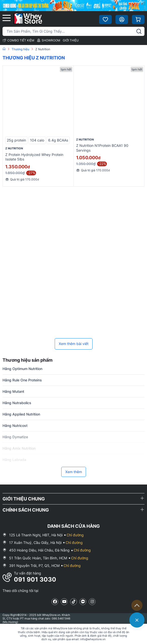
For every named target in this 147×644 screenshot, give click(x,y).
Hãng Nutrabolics (17, 403)
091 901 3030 (35, 579)
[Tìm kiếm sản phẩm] (73, 31)
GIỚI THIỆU (71, 40)
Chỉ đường (75, 535)
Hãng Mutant (13, 391)
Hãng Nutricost (15, 425)
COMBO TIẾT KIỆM (18, 40)
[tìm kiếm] (139, 31)
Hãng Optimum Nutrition (22, 369)
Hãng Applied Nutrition (21, 414)
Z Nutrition (14, 148)
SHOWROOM (49, 40)
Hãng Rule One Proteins (22, 380)
